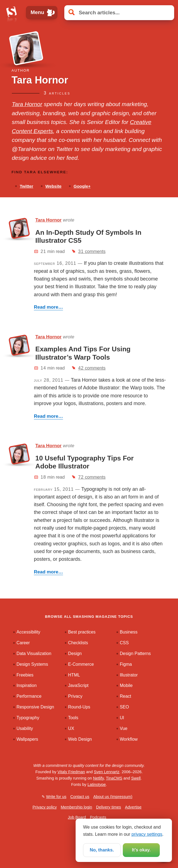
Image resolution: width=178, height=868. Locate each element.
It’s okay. (141, 850)
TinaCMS (114, 778)
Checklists (78, 643)
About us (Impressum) (113, 797)
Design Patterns (135, 653)
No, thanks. (102, 850)
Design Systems (32, 664)
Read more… (48, 307)
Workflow (129, 739)
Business (129, 632)
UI (122, 718)
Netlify (98, 778)
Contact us (80, 797)
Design (75, 653)
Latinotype (97, 785)
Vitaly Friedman (71, 772)
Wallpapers (27, 739)
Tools (73, 718)
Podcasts (98, 817)
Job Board (77, 817)
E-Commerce (81, 664)
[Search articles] (119, 13)
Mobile (126, 685)
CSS (124, 643)
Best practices (82, 632)
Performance (29, 696)
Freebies (25, 675)
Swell (136, 778)
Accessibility (28, 632)
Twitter (27, 186)
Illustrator (129, 675)
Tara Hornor (27, 104)
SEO (124, 707)
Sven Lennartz (107, 772)
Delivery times (108, 807)
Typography (28, 718)
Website (53, 186)
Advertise (133, 807)
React (125, 696)
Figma (126, 664)
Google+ (82, 186)
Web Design (80, 739)
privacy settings (147, 834)
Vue (124, 728)
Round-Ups (79, 707)
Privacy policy (45, 807)
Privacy (75, 696)
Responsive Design (35, 707)
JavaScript (78, 685)
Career (23, 643)
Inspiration (27, 685)
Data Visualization (34, 653)
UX (71, 728)
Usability (25, 728)
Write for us (56, 797)
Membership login (76, 807)
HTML (74, 675)
